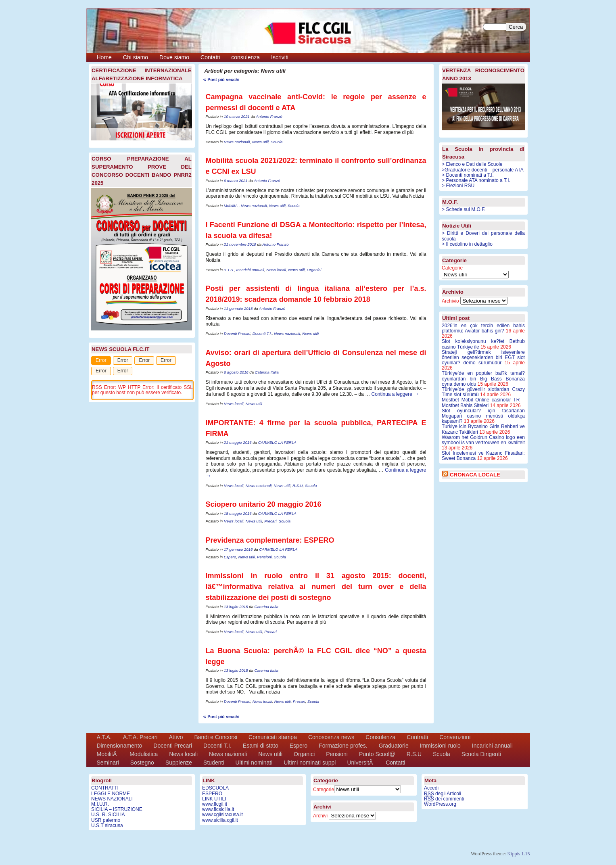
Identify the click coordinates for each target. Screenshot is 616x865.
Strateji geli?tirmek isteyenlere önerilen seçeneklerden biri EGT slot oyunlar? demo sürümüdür (483, 357)
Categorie (452, 268)
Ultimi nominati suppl (310, 763)
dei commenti (444, 799)
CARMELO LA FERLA (277, 442)
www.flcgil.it (215, 804)
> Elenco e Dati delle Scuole (472, 164)
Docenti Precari (237, 333)
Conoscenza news (331, 737)
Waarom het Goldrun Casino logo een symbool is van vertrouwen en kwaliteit (483, 440)
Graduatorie (394, 746)
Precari (270, 521)
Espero (230, 557)
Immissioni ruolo (440, 746)
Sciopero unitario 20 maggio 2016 (264, 504)
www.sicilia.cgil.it (220, 820)
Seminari (108, 763)
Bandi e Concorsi (216, 737)
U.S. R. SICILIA (108, 815)
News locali (276, 270)
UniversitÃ (361, 763)
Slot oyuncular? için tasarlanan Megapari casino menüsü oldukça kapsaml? (483, 416)
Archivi (320, 816)
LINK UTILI (214, 799)
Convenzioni (455, 737)
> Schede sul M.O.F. (464, 209)
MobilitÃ (231, 206)
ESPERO (212, 794)
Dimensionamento (120, 746)
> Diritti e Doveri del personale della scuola (483, 236)
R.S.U (298, 486)
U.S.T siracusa (107, 825)
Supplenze (179, 763)
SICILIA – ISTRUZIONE (117, 809)
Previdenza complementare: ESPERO (270, 540)
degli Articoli (443, 794)
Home (104, 57)
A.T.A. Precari (140, 737)
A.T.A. (229, 270)
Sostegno (142, 763)
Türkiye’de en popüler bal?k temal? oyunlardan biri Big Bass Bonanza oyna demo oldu (483, 378)
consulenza (245, 57)
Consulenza (380, 737)
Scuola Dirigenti (481, 754)
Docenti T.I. (262, 333)
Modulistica (144, 754)
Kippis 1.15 (518, 854)
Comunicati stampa (273, 737)
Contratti (417, 737)
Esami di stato (261, 746)
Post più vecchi (221, 79)
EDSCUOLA (215, 788)
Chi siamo (136, 57)
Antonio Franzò (269, 116)
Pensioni (264, 557)
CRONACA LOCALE (475, 475)
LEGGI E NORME (111, 794)
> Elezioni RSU (458, 186)
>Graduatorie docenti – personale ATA (483, 170)
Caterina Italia (267, 372)
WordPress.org (440, 804)
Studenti (214, 763)
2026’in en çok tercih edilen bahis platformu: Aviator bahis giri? (483, 328)
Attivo (176, 737)
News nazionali (237, 142)
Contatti (210, 57)
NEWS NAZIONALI (112, 799)
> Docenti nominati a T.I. (468, 175)
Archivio (450, 301)
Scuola (277, 142)
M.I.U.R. (100, 804)
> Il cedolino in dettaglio (467, 244)
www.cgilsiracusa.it (222, 815)
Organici (314, 270)
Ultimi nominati (254, 763)
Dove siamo (174, 57)
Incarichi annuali (250, 270)
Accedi (431, 788)
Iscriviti (280, 57)
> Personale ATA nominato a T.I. (476, 180)
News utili (260, 142)
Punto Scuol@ (377, 754)
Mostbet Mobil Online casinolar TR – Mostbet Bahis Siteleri (483, 402)
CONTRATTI (105, 788)
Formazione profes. (343, 746)
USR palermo (106, 820)
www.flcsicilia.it (218, 809)
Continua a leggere (395, 394)
